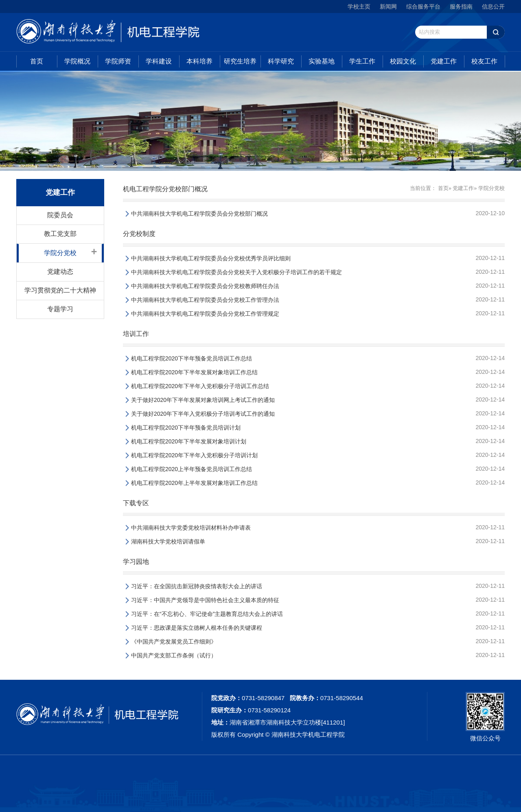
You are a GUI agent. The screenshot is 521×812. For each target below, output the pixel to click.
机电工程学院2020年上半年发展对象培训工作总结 (194, 483)
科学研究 (281, 61)
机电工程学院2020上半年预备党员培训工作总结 (192, 469)
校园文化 (403, 61)
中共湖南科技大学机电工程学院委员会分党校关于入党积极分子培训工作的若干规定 (236, 272)
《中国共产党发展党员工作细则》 (174, 642)
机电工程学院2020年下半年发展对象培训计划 (189, 441)
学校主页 (359, 7)
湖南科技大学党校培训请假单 (168, 541)
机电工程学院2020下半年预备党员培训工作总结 (192, 358)
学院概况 (77, 61)
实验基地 (322, 61)
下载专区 (136, 503)
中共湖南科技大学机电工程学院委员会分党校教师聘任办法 (205, 286)
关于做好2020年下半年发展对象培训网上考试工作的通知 (203, 400)
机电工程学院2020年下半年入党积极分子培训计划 (194, 455)
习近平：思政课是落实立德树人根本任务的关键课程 (197, 628)
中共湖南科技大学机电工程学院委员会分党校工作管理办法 (205, 300)
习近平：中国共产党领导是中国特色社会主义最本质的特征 (205, 600)
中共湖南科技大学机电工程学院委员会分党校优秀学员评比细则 (211, 258)
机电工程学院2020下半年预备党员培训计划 (186, 428)
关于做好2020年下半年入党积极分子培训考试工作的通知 (203, 414)
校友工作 (484, 61)
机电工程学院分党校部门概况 (165, 189)
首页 (37, 61)
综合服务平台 (423, 7)
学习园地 (136, 562)
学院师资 (118, 61)
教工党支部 (60, 234)
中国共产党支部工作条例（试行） (174, 655)
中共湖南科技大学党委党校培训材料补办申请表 (191, 528)
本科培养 (199, 61)
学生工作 (362, 61)
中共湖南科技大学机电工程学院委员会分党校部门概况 (199, 214)
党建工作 (444, 61)
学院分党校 (60, 253)
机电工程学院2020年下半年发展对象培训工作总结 (194, 372)
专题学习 (60, 309)
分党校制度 (139, 234)
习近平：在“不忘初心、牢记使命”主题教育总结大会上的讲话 (207, 614)
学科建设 (159, 61)
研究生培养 (240, 61)
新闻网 (388, 7)
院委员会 (60, 215)
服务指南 (461, 7)
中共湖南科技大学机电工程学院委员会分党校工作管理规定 (205, 314)
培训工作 (136, 334)
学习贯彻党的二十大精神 (60, 290)
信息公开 (493, 7)
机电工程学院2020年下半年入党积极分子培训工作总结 (200, 386)
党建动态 (60, 272)
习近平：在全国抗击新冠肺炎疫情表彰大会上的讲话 (197, 586)
